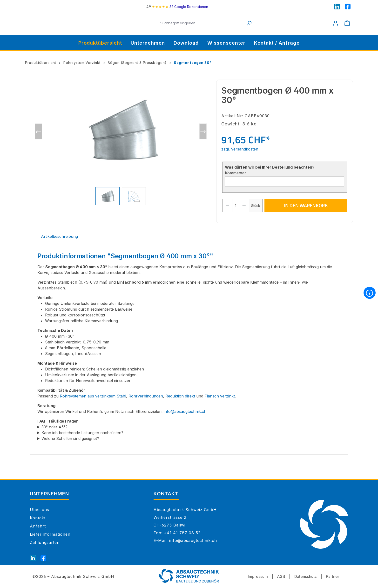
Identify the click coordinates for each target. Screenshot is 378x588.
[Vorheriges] (38, 132)
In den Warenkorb (306, 205)
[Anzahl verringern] (227, 205)
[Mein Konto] (336, 23)
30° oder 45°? (54, 427)
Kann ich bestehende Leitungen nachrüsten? (82, 433)
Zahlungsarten (45, 542)
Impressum (258, 576)
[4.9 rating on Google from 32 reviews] (177, 7)
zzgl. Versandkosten (240, 149)
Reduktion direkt (180, 396)
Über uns (40, 510)
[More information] (370, 293)
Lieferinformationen (50, 534)
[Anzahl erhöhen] (244, 205)
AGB (281, 576)
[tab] (59, 237)
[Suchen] (255, 23)
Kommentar (236, 173)
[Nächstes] (203, 132)
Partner (333, 576)
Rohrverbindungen (146, 396)
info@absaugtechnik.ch (185, 411)
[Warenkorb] (347, 23)
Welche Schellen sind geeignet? (70, 438)
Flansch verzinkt (220, 396)
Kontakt (38, 518)
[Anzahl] (236, 205)
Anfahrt (38, 526)
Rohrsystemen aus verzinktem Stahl (93, 396)
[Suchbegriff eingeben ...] (206, 23)
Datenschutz (306, 576)
